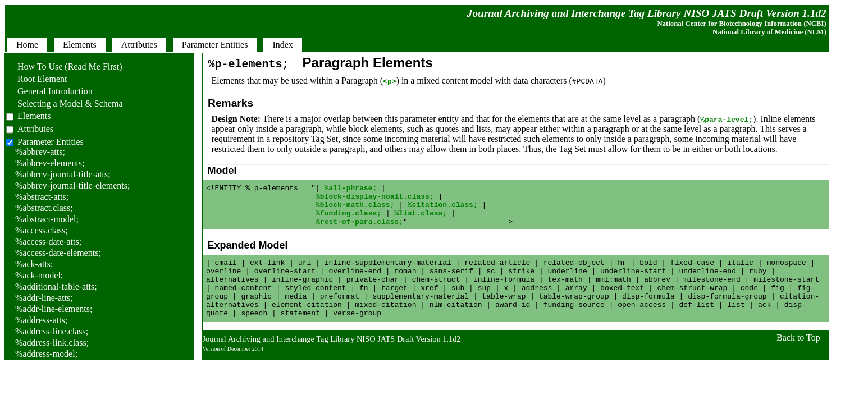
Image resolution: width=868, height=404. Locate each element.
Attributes (35, 129)
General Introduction (49, 91)
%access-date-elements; (58, 253)
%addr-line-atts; (44, 298)
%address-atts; (41, 320)
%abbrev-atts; (40, 152)
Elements (34, 116)
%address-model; (46, 354)
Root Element (36, 79)
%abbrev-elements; (50, 163)
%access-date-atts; (48, 242)
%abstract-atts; (42, 197)
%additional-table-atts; (56, 286)
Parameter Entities (51, 142)
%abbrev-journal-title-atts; (63, 174)
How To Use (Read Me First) (64, 66)
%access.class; (42, 230)
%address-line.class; (52, 331)
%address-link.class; (52, 343)
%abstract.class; (44, 208)
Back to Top (798, 358)
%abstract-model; (47, 219)
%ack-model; (39, 275)
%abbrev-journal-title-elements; (72, 185)
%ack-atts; (34, 264)
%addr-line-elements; (54, 309)
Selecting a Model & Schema (65, 104)
